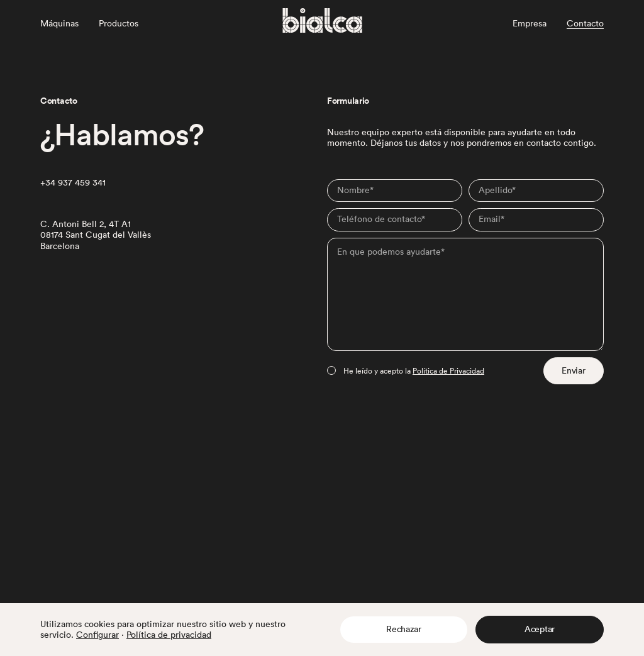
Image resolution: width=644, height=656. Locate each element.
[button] (404, 630)
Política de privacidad (169, 635)
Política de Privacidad (448, 371)
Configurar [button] (97, 635)
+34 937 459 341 (73, 183)
